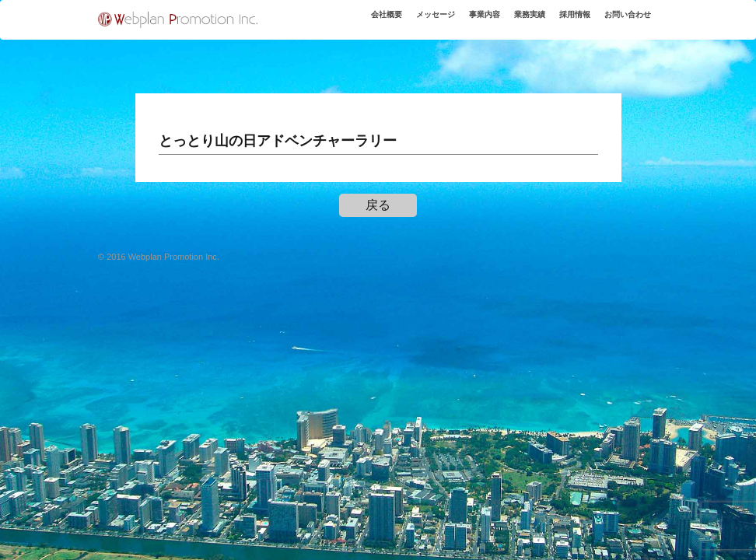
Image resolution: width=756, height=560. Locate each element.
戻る (378, 205)
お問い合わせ (622, 23)
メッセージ (402, 23)
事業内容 (458, 23)
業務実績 (509, 23)
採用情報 (561, 23)
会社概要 (345, 23)
